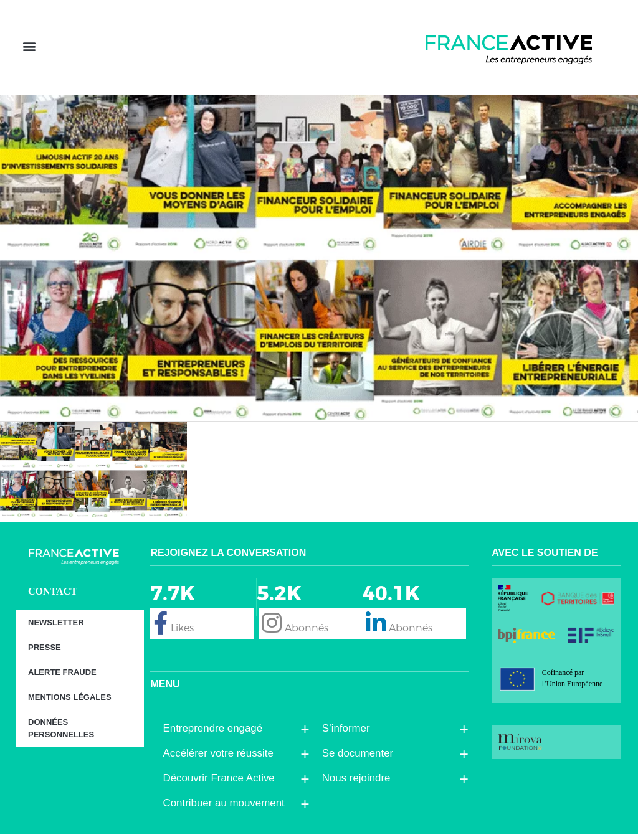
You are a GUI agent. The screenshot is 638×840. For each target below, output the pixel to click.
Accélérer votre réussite (221, 759)
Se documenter (361, 759)
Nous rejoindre (359, 784)
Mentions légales (70, 703)
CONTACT (53, 597)
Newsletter (56, 628)
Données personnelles (61, 734)
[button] (29, 51)
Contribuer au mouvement (226, 809)
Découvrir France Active (221, 784)
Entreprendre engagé (216, 734)
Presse (45, 653)
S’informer (349, 734)
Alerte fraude (62, 678)
